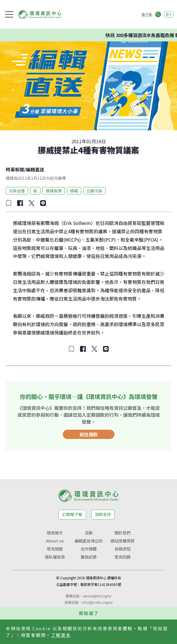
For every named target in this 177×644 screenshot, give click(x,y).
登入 (169, 14)
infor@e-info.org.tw (97, 602)
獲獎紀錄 (89, 557)
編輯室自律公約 (89, 541)
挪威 (74, 191)
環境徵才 (55, 533)
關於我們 (122, 533)
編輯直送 (35, 169)
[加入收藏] (9, 203)
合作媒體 (89, 549)
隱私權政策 (55, 557)
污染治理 (17, 191)
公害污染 (94, 191)
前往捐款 (89, 434)
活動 (89, 533)
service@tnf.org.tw (97, 596)
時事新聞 (15, 169)
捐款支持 (103, 514)
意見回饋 (122, 557)
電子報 (147, 14)
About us (55, 541)
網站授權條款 (122, 541)
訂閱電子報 (72, 514)
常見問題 (55, 549)
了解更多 (61, 635)
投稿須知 (122, 549)
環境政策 (54, 191)
